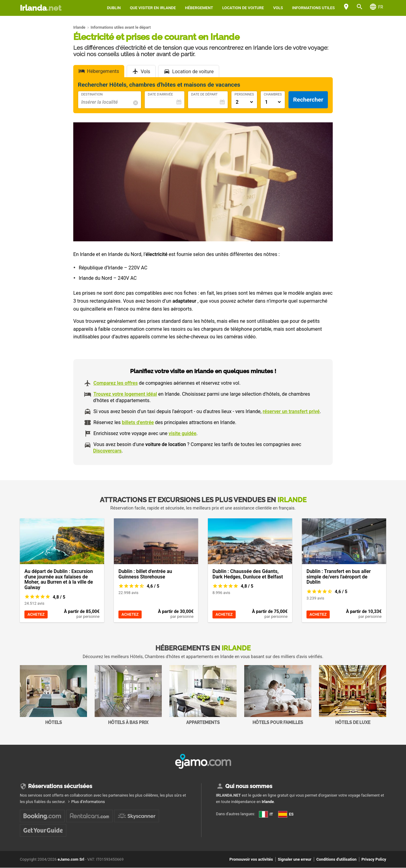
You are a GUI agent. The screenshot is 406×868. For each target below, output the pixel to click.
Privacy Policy (374, 859)
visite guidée (182, 433)
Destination (92, 95)
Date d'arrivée (160, 95)
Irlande (268, 802)
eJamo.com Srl (71, 859)
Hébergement (199, 8)
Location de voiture (243, 8)
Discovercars (107, 451)
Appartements (203, 695)
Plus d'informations (88, 802)
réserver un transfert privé (291, 411)
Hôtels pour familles (278, 695)
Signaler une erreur (295, 859)
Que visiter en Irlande (153, 8)
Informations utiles (314, 8)
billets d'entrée (138, 422)
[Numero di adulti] (244, 102)
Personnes (244, 95)
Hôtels (53, 695)
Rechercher (308, 100)
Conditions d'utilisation (336, 859)
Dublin (114, 8)
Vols (278, 8)
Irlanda (41, 8)
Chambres (273, 95)
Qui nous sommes (249, 786)
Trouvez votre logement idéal (125, 394)
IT (266, 814)
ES (286, 814)
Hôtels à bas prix (128, 695)
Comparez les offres (116, 383)
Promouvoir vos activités (251, 859)
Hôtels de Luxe (353, 695)
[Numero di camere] (273, 102)
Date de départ (204, 95)
